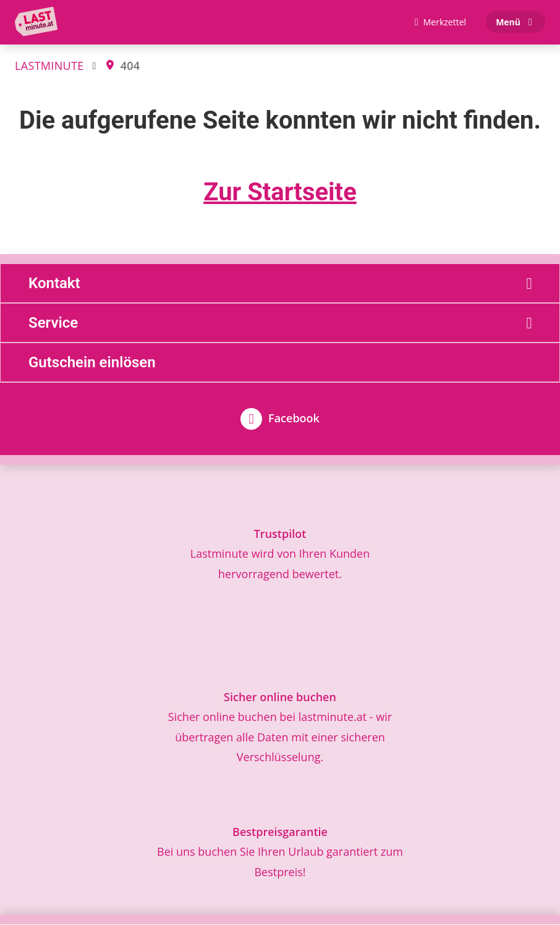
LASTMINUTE (49, 66)
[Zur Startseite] (39, 22)
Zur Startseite (280, 193)
